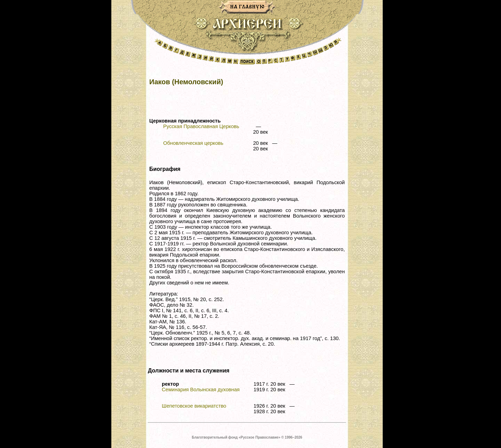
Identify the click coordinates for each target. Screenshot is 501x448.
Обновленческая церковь (193, 143)
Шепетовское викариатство (194, 406)
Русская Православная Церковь (201, 126)
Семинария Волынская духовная (201, 390)
